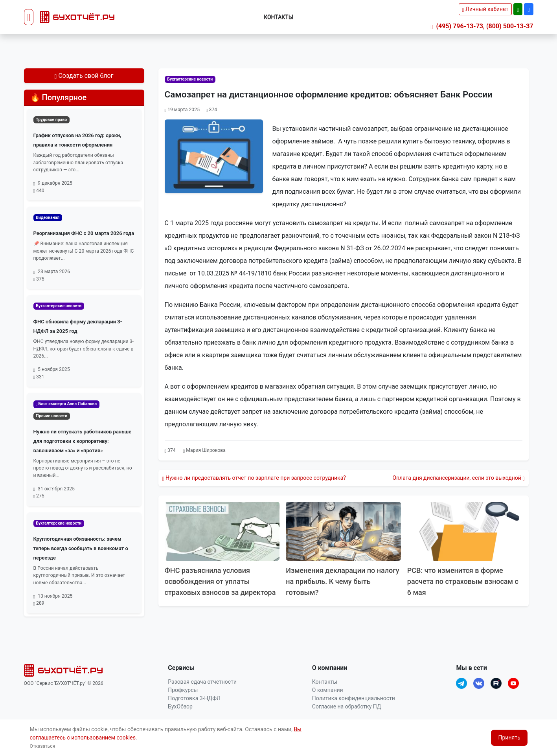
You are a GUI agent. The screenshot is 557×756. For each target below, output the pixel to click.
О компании (328, 690)
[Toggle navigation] (29, 17)
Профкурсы (183, 690)
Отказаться (43, 746)
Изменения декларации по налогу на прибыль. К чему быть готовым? (343, 581)
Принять (509, 738)
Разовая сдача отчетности (202, 682)
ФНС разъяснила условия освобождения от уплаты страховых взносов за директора (221, 581)
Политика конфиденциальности (354, 698)
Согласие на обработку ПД (347, 706)
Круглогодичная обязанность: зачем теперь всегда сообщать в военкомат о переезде (81, 548)
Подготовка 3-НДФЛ (194, 698)
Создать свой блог (84, 76)
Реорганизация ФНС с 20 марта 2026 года (84, 233)
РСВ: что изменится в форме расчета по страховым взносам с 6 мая (463, 581)
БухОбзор (180, 706)
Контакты (278, 17)
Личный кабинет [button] (485, 9)
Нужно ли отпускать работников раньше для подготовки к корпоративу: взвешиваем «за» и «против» (83, 441)
